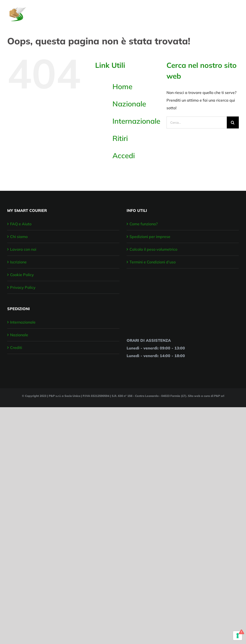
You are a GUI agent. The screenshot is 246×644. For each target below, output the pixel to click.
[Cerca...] (197, 122)
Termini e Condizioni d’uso (153, 262)
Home (122, 87)
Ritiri (120, 138)
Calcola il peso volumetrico (153, 249)
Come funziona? (144, 224)
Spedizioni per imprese (150, 237)
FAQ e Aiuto (21, 224)
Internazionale (136, 121)
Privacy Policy (23, 287)
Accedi (124, 156)
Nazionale (129, 104)
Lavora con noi (23, 249)
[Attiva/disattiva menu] (236, 12)
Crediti (16, 348)
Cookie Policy (22, 275)
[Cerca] (233, 122)
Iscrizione (18, 262)
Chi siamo (19, 237)
